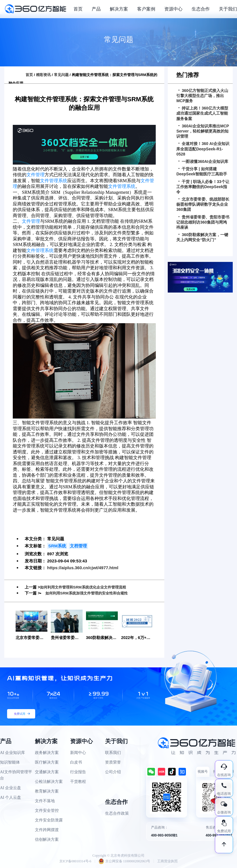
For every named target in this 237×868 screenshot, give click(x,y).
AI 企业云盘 (11, 788)
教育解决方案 (47, 791)
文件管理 (35, 175)
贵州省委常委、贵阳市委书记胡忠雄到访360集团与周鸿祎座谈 (203, 222)
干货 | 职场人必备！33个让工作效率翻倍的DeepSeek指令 (203, 187)
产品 (96, 9)
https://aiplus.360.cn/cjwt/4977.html (83, 568)
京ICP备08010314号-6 (75, 861)
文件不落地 (45, 801)
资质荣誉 (113, 762)
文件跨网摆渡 (47, 830)
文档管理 (78, 546)
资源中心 (173, 9)
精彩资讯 (43, 75)
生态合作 (201, 9)
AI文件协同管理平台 (16, 775)
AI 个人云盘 (11, 797)
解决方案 (119, 9)
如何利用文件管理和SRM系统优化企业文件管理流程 (86, 587)
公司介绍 (113, 772)
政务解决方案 (47, 753)
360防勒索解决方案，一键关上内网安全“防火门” (202, 237)
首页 (78, 9)
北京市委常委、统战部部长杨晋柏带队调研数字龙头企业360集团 (203, 204)
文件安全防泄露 (49, 820)
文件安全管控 (47, 811)
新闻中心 (78, 753)
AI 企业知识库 (12, 753)
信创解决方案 (47, 839)
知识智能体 (10, 762)
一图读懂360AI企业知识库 (203, 161)
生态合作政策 (117, 813)
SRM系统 (57, 546)
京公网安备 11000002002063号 (124, 861)
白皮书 (76, 762)
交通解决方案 (47, 772)
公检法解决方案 (49, 782)
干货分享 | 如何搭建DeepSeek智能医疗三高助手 (202, 171)
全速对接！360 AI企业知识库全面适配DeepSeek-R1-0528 (203, 149)
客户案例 (146, 9)
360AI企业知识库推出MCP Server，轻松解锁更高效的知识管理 (203, 131)
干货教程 (78, 782)
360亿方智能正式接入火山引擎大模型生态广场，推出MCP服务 (202, 96)
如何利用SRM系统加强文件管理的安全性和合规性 (90, 593)
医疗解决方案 (47, 762)
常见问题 (61, 75)
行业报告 (78, 772)
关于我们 (228, 9)
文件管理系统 (54, 181)
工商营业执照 (167, 861)
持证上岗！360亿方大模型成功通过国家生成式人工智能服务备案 (202, 113)
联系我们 (113, 753)
